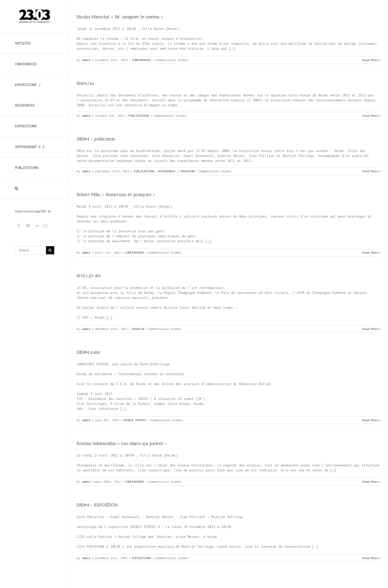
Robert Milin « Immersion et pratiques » (116, 195)
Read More (370, 60)
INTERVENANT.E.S (30, 147)
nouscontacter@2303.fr (33, 211)
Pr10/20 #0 (89, 276)
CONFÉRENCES (26, 64)
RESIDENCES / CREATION (176, 171)
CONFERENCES (141, 60)
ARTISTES (23, 43)
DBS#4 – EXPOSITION (97, 505)
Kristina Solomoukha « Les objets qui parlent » (122, 443)
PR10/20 (138, 329)
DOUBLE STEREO (134, 420)
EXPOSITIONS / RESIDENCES (28, 95)
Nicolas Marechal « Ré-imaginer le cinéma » (120, 17)
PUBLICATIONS (27, 168)
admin (86, 60)
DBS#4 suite (88, 352)
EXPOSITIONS (26, 126)
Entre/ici (85, 83)
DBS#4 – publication (96, 139)
